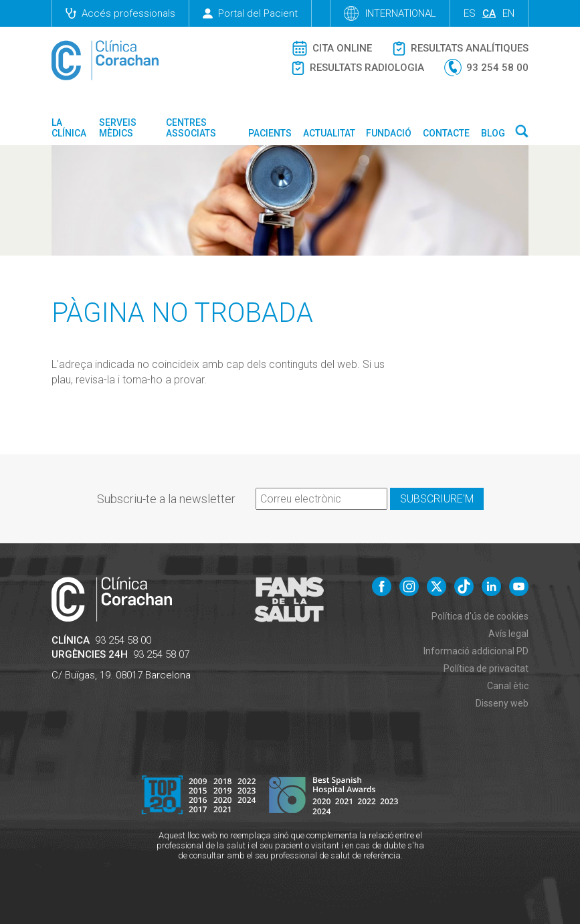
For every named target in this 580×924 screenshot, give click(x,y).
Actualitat (329, 133)
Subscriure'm (437, 499)
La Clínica (69, 128)
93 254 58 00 (123, 640)
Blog (493, 133)
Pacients (270, 133)
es (470, 13)
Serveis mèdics (118, 128)
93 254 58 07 (161, 654)
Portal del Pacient (250, 13)
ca (489, 13)
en (508, 13)
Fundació (389, 133)
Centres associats (191, 128)
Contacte (446, 133)
